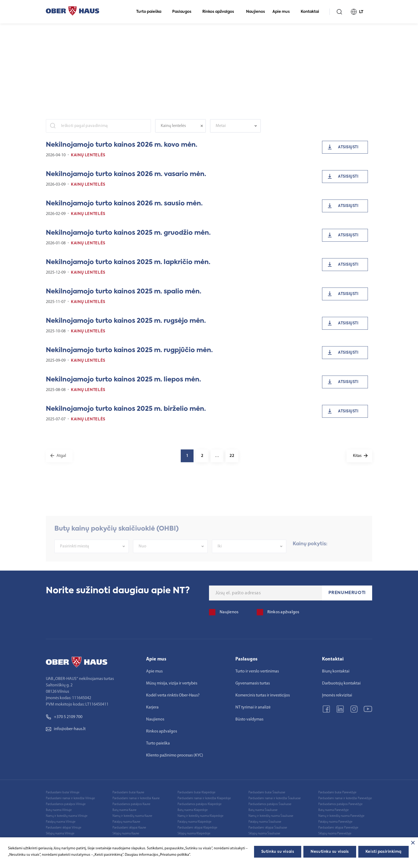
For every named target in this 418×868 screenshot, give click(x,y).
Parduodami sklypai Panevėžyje (338, 828)
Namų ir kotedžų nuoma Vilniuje (67, 816)
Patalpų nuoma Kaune (126, 822)
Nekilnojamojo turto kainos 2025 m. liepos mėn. (123, 384)
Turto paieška (151, 12)
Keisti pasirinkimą (383, 852)
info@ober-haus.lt (66, 729)
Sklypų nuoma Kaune (126, 834)
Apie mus (283, 12)
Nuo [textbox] (142, 559)
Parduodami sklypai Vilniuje (64, 828)
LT (359, 12)
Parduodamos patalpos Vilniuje (66, 804)
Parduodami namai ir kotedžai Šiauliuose (275, 798)
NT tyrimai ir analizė (253, 707)
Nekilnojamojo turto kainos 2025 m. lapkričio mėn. (128, 266)
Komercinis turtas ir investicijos (263, 695)
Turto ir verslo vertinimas (257, 671)
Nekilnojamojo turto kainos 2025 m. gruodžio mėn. (128, 237)
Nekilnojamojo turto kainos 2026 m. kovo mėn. (122, 149)
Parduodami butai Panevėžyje (337, 793)
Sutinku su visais (278, 852)
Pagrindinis (55, 32)
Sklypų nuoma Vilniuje (60, 834)
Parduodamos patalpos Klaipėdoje (200, 804)
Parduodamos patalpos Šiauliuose (270, 804)
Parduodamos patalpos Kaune (131, 804)
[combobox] (180, 130)
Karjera (152, 707)
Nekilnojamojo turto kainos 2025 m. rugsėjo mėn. (126, 325)
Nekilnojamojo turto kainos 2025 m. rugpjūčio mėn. (129, 355)
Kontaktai (312, 12)
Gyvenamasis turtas (253, 683)
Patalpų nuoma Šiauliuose (265, 822)
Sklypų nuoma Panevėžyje (335, 834)
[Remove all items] (203, 130)
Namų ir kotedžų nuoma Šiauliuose (271, 816)
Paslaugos (184, 12)
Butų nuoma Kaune (124, 810)
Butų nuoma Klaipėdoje (193, 810)
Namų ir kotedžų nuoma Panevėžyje (341, 816)
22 (232, 460)
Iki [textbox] (220, 559)
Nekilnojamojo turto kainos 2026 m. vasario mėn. (126, 178)
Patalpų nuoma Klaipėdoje (194, 822)
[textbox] (233, 130)
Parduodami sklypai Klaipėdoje (197, 828)
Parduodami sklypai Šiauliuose (268, 828)
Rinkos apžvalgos (220, 12)
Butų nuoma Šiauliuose (263, 810)
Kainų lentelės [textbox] (173, 130)
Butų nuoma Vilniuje (59, 810)
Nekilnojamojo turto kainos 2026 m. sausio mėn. (124, 208)
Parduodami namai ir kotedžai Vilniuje (70, 798)
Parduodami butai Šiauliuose (267, 793)
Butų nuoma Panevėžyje (333, 810)
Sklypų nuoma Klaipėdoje (194, 834)
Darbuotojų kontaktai (341, 683)
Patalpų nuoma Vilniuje (61, 822)
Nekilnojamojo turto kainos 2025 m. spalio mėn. (124, 296)
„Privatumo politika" (174, 855)
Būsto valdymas (249, 719)
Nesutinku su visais (330, 852)
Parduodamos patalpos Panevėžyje (340, 804)
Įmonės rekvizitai (337, 695)
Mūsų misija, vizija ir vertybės (172, 683)
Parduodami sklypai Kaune (129, 828)
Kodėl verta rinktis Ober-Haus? (173, 695)
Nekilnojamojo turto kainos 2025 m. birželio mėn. (126, 413)
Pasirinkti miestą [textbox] (75, 559)
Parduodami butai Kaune (128, 793)
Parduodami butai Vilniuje (63, 793)
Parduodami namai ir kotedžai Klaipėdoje (204, 798)
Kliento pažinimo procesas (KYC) (175, 755)
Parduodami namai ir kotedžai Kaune (136, 798)
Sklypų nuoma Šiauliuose (264, 834)
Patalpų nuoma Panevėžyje (335, 822)
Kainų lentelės (88, 160)
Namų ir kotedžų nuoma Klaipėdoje (200, 816)
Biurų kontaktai (336, 671)
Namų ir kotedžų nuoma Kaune (132, 816)
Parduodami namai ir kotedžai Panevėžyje (345, 798)
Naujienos (256, 12)
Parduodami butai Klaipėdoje (196, 793)
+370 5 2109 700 (64, 717)
